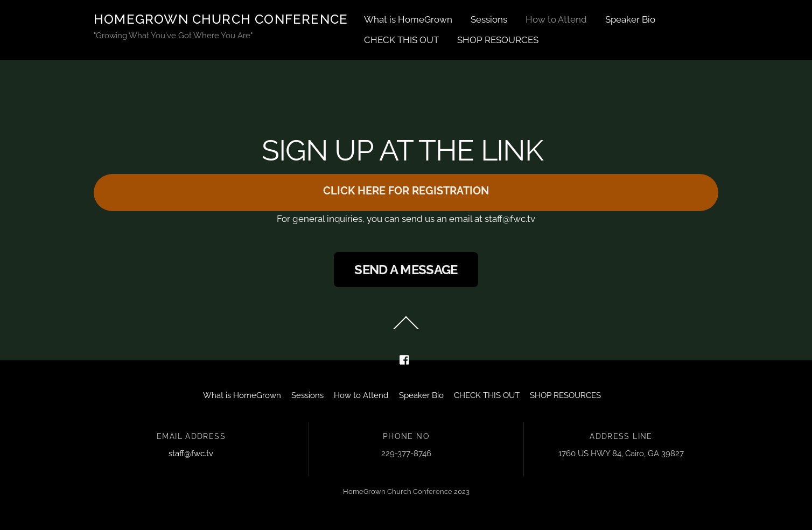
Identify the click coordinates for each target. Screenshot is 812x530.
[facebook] (405, 359)
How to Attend (556, 19)
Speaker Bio (630, 19)
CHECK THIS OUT (401, 40)
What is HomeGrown (408, 19)
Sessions (489, 19)
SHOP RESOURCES (498, 40)
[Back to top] (406, 329)
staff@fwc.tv (191, 454)
